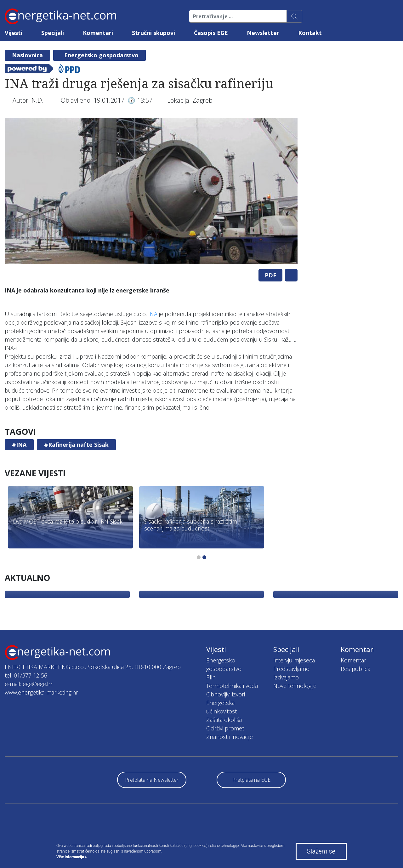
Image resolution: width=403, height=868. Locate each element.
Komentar (353, 660)
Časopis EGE (211, 33)
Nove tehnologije (295, 686)
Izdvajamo (286, 677)
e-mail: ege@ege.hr (29, 684)
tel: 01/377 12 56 (26, 675)
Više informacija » (72, 857)
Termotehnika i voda (232, 686)
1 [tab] (199, 557)
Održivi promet (225, 728)
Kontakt (310, 33)
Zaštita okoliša (224, 720)
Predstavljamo (291, 669)
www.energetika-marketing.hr (41, 692)
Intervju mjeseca (294, 660)
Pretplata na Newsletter (152, 780)
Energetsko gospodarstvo (101, 55)
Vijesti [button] (14, 33)
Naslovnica (27, 55)
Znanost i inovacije (230, 737)
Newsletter (263, 33)
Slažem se (321, 851)
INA (153, 314)
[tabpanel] (151, 191)
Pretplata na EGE (251, 780)
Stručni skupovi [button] (153, 33)
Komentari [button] (98, 33)
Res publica (355, 669)
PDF (270, 275)
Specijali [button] (53, 33)
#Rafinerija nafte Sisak (76, 445)
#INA (19, 445)
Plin (211, 677)
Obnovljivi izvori (226, 694)
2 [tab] (204, 557)
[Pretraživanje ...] (238, 16)
